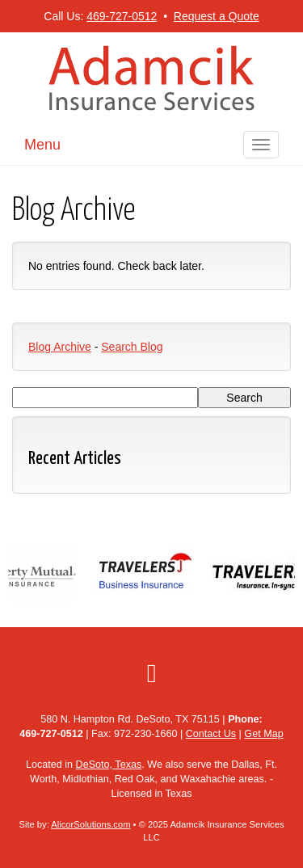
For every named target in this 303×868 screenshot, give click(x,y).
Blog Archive (60, 347)
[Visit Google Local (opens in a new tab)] (152, 673)
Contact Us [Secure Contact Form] (211, 734)
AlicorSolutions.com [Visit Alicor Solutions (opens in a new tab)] (90, 824)
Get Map (263, 734)
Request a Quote (217, 16)
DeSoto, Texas (109, 765)
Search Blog (132, 347)
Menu (42, 145)
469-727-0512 (122, 16)
